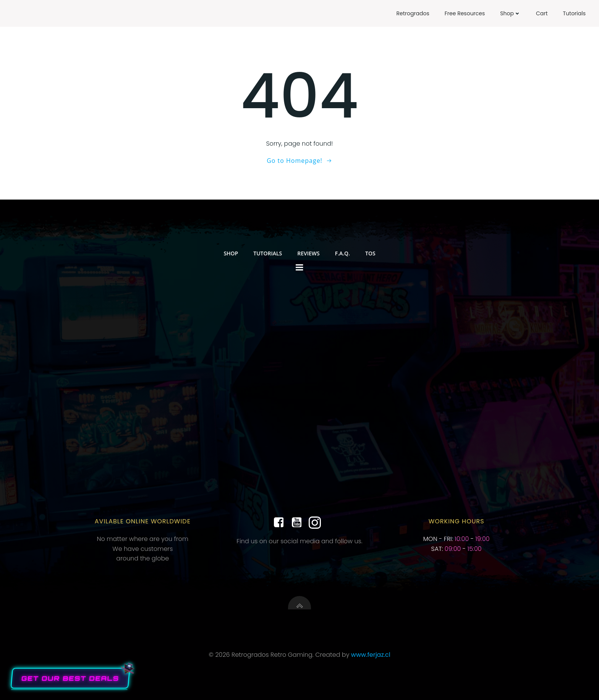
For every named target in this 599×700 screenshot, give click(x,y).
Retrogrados (413, 13)
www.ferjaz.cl (371, 655)
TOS (370, 253)
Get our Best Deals (70, 678)
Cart (542, 13)
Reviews (308, 253)
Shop (510, 13)
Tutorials (574, 13)
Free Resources (465, 13)
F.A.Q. (342, 253)
